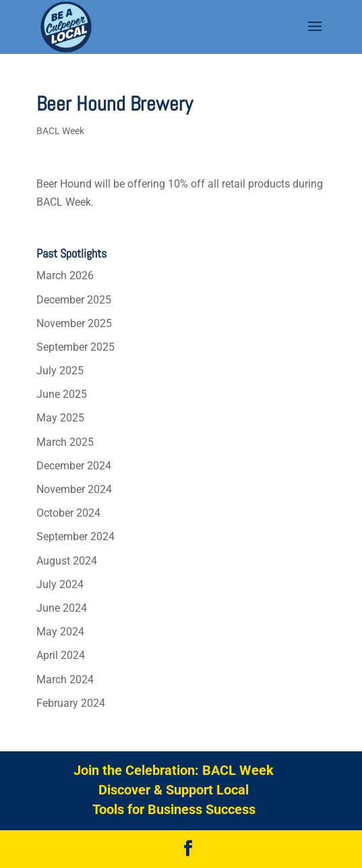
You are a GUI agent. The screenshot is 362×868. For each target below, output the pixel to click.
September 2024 (76, 537)
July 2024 (60, 584)
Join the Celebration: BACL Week (174, 770)
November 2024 (74, 489)
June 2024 (62, 608)
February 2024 (71, 703)
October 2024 (68, 513)
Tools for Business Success (174, 809)
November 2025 (74, 323)
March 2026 (65, 276)
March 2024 (65, 679)
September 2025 (76, 347)
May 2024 (60, 632)
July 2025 (60, 371)
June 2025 (62, 394)
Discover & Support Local (174, 790)
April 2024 (61, 655)
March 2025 (65, 442)
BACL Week (60, 131)
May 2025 (60, 418)
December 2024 (74, 466)
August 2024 (67, 561)
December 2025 (74, 300)
